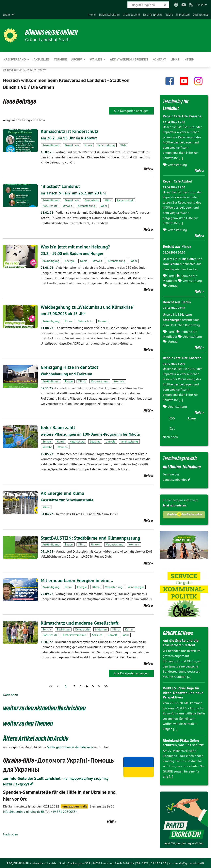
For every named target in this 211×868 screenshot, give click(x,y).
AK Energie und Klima (63, 493)
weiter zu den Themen (29, 723)
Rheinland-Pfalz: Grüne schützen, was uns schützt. (184, 742)
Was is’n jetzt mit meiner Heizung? (76, 247)
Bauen (69, 381)
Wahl (124, 145)
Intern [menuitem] (189, 59)
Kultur (129, 629)
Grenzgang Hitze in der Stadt (70, 367)
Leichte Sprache (153, 15)
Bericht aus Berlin (177, 302)
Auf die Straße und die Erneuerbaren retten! (181, 642)
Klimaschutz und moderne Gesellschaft (81, 622)
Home (92, 15)
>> (106, 685)
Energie (70, 261)
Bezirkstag (63, 629)
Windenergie (136, 586)
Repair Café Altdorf (178, 181)
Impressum (183, 15)
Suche (169, 15)
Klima (88, 145)
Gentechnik (92, 200)
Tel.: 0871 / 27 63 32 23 (151, 863)
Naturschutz (50, 206)
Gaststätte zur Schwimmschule (67, 499)
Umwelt (68, 206)
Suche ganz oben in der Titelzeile (70, 747)
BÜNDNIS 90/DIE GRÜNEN (53, 32)
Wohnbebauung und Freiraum (66, 374)
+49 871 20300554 (64, 811)
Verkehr (47, 447)
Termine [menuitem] (60, 59)
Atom (68, 586)
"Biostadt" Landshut (61, 186)
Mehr (147, 169)
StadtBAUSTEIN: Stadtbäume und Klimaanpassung (93, 537)
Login (6, 15)
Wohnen (119, 381)
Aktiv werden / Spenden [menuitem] (129, 59)
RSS (172, 418)
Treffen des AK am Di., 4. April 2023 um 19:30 (79, 513)
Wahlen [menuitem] (96, 59)
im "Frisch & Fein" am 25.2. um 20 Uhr (73, 193)
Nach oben (11, 694)
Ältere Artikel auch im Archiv (36, 738)
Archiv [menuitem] (77, 59)
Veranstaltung (106, 145)
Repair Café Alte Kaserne (182, 116)
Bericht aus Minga (177, 246)
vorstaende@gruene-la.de (185, 863)
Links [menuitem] (200, 5)
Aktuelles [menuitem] (42, 59)
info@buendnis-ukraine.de (22, 811)
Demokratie (72, 145)
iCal (172, 428)
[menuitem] (92, 15)
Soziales (95, 441)
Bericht (47, 441)
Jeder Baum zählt (58, 427)
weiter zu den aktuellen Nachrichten (45, 707)
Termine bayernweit (181, 457)
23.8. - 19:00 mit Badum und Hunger (72, 253)
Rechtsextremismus (75, 634)
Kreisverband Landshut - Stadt (24, 70)
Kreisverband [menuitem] (15, 59)
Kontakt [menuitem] (159, 59)
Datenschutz (200, 15)
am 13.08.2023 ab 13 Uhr (63, 313)
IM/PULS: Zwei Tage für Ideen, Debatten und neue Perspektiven (183, 692)
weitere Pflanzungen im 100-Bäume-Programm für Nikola (90, 434)
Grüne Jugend (131, 15)
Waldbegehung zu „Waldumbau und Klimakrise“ (90, 307)
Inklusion (101, 629)
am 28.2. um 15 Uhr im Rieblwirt (69, 138)
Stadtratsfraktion (109, 15)
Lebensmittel (125, 200)
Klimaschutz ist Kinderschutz (70, 131)
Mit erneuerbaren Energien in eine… (78, 580)
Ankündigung (51, 145)
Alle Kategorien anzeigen (131, 111)
